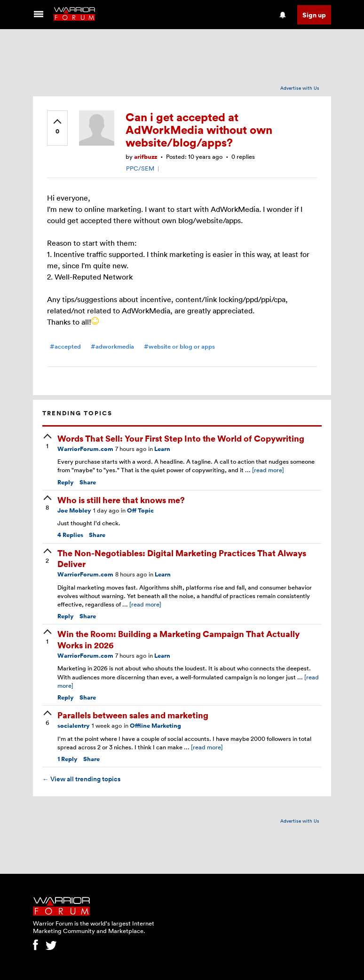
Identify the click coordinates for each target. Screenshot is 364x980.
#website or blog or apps (179, 346)
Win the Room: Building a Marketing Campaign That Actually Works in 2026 (178, 639)
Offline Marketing (155, 726)
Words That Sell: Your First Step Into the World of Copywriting (181, 438)
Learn (162, 449)
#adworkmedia (112, 346)
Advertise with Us (300, 88)
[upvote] (57, 127)
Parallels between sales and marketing (133, 715)
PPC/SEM (140, 168)
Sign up (314, 15)
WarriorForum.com (85, 449)
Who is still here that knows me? (121, 500)
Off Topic (140, 510)
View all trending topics (81, 779)
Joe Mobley (74, 510)
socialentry (74, 726)
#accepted (65, 346)
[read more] (268, 470)
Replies (70, 535)
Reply (66, 482)
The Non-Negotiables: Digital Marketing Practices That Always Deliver (182, 558)
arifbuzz (146, 157)
